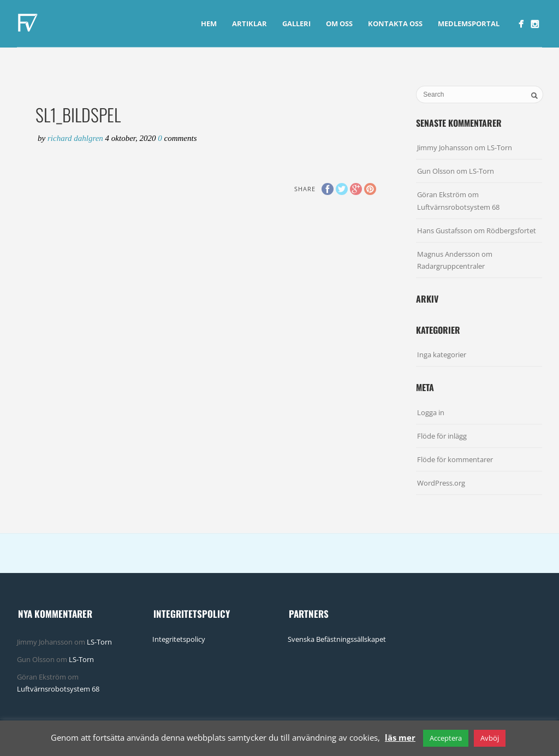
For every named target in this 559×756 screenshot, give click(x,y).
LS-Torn (499, 147)
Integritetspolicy (179, 639)
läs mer (400, 737)
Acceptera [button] (446, 738)
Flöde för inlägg (442, 436)
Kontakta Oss (395, 23)
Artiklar (249, 23)
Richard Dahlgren (76, 138)
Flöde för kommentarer (455, 459)
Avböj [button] (490, 738)
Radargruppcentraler (451, 266)
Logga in (431, 412)
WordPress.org (441, 483)
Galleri (296, 23)
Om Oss (339, 23)
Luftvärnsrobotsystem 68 (458, 207)
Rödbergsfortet (511, 231)
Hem (209, 23)
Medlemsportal (469, 23)
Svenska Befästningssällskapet (337, 639)
